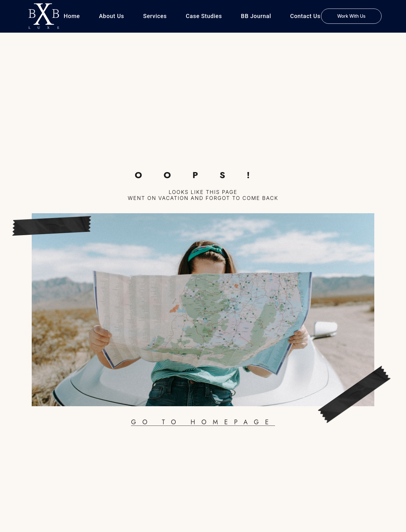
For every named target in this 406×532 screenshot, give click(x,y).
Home (72, 16)
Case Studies (204, 16)
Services (155, 16)
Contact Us (305, 16)
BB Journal (256, 16)
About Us (111, 16)
